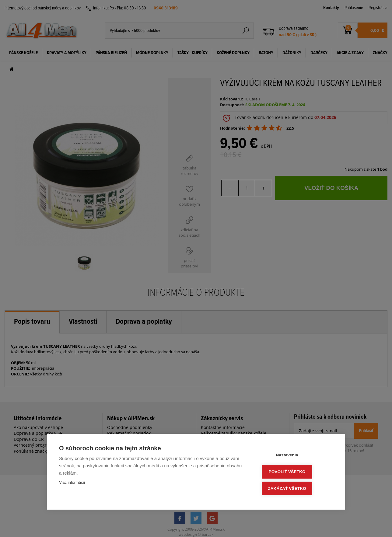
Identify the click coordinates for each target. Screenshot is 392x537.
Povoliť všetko (296, 473)
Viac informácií (72, 484)
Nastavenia (296, 457)
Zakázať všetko (296, 489)
